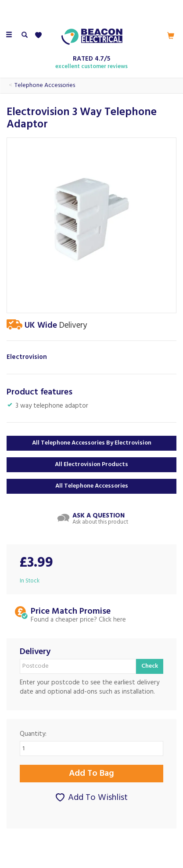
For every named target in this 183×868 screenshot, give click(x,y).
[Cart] (171, 36)
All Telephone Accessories (92, 486)
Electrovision (27, 357)
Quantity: (33, 734)
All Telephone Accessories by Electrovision (92, 443)
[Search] (25, 36)
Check (150, 666)
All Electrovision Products (91, 465)
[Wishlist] (40, 35)
